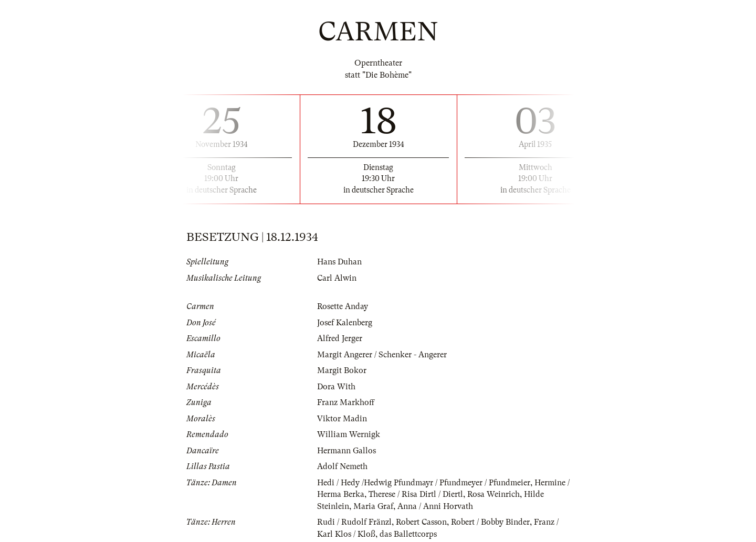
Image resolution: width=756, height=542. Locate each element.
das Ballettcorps (408, 534)
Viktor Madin (342, 419)
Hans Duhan (339, 262)
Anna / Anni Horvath (435, 506)
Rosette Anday (343, 306)
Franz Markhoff (346, 402)
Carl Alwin (337, 278)
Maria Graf (373, 506)
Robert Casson (421, 522)
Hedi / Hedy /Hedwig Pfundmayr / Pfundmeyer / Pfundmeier (424, 483)
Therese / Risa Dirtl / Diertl (416, 494)
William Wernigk (349, 434)
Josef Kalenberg (345, 323)
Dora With (336, 387)
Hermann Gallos (346, 451)
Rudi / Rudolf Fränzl (354, 522)
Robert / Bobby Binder (490, 522)
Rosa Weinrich (493, 494)
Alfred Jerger (340, 338)
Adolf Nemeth (342, 466)
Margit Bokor (342, 370)
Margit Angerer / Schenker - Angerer (382, 355)
